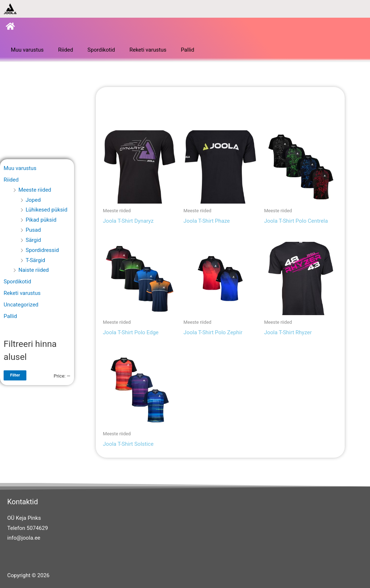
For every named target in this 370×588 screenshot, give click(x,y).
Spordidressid (42, 250)
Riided (66, 50)
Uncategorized (21, 305)
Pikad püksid (41, 220)
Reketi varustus (148, 50)
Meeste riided (35, 190)
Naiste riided (34, 270)
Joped (33, 200)
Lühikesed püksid (46, 210)
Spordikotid (101, 50)
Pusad (33, 230)
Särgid (33, 240)
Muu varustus (27, 50)
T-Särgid (35, 260)
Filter (15, 375)
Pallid (187, 50)
